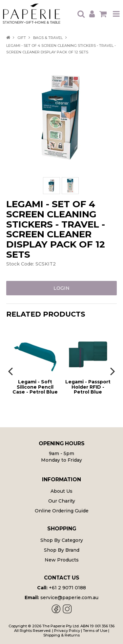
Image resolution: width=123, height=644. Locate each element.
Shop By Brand (62, 550)
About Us (61, 491)
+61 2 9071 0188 (67, 588)
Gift (22, 38)
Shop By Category (62, 540)
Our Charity (62, 501)
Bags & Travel (48, 38)
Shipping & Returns (61, 635)
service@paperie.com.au (69, 598)
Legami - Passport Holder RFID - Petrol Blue (88, 387)
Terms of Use (95, 631)
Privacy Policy (67, 631)
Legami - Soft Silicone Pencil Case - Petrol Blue (35, 387)
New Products (62, 560)
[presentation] (11, 371)
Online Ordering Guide (62, 511)
